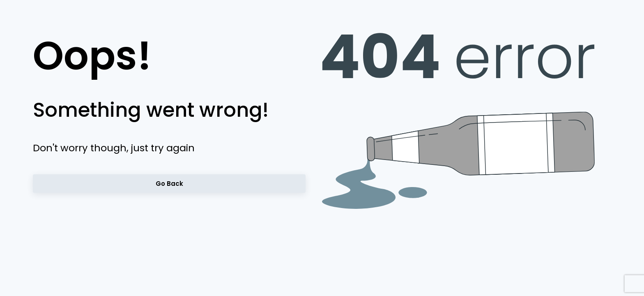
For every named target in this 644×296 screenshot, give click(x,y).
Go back (169, 184)
